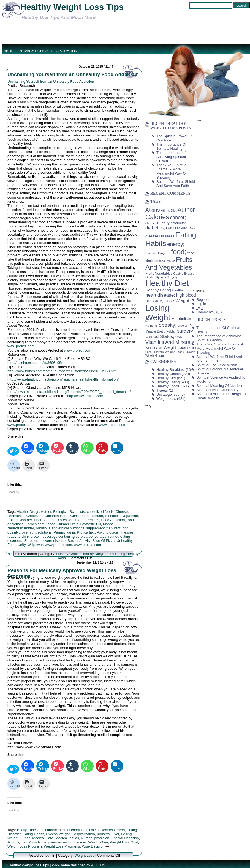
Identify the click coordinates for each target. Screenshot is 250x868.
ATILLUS (98, 865)
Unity (22, 545)
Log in (201, 304)
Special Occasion (125, 838)
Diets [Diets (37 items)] (192, 228)
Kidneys (103, 834)
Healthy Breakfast (171, 370)
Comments (209, 312)
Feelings (92, 520)
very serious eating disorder (64, 842)
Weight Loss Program (25, 846)
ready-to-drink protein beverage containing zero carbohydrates (57, 536)
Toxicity (13, 842)
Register (203, 300)
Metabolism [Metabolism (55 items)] (181, 319)
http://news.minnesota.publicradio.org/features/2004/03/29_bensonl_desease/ (69, 392)
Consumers (79, 516)
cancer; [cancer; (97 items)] (178, 218)
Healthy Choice (68, 554)
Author (46, 512)
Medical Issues (67, 838)
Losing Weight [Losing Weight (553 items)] (158, 313)
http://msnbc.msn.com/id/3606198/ (35, 363)
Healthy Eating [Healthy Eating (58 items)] (158, 290)
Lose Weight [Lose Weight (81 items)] (177, 301)
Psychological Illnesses (115, 532)
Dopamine (130, 516)
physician (102, 838)
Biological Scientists (69, 512)
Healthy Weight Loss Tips (72, 7)
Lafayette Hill (91, 524)
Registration (64, 51)
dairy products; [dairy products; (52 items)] (173, 223)
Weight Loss (84, 855)
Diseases (112, 516)
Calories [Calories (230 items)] (157, 217)
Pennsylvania (64, 532)
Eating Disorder (20, 520)
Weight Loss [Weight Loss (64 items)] (175, 347)
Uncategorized (168, 394)
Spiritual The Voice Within (217, 365)
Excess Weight (58, 834)
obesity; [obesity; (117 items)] (168, 325)
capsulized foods (100, 512)
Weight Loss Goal (124, 842)
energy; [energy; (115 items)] (176, 244)
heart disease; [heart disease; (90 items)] (160, 295)
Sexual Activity (79, 541)
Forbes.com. (36, 524)
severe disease (54, 541)
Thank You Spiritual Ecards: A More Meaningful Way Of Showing (172, 171)
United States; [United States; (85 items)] (160, 337)
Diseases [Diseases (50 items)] (167, 236)
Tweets (162, 390)
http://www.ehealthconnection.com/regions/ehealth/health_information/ (63, 379)
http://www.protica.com (85, 396)
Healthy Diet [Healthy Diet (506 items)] (167, 283)
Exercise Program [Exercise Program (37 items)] (158, 253)
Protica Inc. (86, 532)
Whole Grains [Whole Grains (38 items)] (155, 355)
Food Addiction (113, 520)
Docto (94, 830)
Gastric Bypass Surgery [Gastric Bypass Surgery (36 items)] (161, 277)
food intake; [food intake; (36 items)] (167, 261)
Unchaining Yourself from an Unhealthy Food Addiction (73, 74)
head (51, 524)
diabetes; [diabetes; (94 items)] (155, 228)
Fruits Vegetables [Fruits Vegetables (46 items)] (159, 274)
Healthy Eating (114, 554)
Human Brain (68, 524)
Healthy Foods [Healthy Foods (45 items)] (183, 290)
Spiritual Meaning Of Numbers (220, 386)
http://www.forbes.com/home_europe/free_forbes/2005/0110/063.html (62, 371)
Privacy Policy (33, 51)
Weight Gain (98, 842)
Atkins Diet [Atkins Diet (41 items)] (169, 211)
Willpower (35, 545)
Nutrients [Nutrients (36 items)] (152, 326)
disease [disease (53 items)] (152, 236)
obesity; (14, 532)
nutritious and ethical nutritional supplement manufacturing (82, 528)
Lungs (25, 838)
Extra (79, 520)
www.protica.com (21, 346)
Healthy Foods (168, 386)
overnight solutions (37, 532)
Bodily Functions (30, 830)
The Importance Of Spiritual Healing (171, 146)
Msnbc (108, 524)
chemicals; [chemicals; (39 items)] (153, 223)
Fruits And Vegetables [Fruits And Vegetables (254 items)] (169, 263)
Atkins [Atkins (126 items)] (153, 210)
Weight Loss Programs (62, 846)
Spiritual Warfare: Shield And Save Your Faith (176, 184)
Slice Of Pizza (103, 541)
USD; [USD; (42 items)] (179, 337)
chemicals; (16, 516)
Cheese (122, 512)
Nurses (87, 838)
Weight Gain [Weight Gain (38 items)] (154, 348)
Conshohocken (56, 516)
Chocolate (35, 516)
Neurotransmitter (21, 528)
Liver (115, 834)
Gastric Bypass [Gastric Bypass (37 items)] (184, 274)
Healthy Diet (91, 554)
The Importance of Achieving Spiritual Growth (171, 157)
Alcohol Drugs (28, 512)
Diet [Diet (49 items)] (169, 228)
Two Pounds (31, 842)
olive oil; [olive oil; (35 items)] (183, 326)
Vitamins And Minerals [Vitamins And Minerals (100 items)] (170, 342)
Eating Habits (33, 834)
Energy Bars (44, 520)
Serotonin (32, 541)
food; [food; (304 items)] (179, 252)
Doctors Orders (113, 830)
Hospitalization (83, 834)
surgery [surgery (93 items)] (185, 331)
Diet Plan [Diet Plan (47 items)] (181, 228)
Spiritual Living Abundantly (217, 390)
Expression (64, 520)
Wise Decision (93, 846)
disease (97, 516)
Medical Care (43, 838)
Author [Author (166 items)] (186, 210)
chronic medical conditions (66, 830)
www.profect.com (78, 350)
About (10, 51)
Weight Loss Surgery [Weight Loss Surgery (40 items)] (180, 352)
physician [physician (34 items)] (170, 331)
